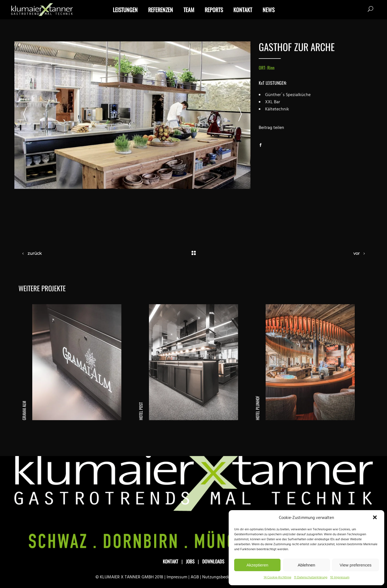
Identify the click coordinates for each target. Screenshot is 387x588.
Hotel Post (141, 411)
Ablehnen (306, 565)
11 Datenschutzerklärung (311, 578)
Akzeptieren (257, 565)
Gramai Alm (24, 410)
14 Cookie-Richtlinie (277, 578)
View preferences (356, 565)
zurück (35, 253)
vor (357, 253)
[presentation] (25, 115)
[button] (375, 518)
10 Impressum (340, 578)
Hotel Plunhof (257, 408)
